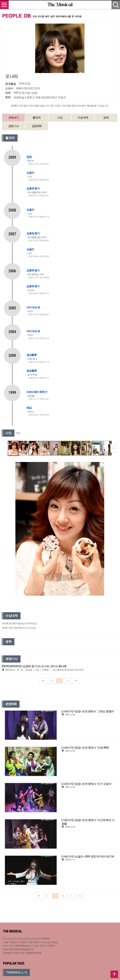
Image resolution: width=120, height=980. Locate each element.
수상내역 (83, 118)
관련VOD (37, 126)
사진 (60, 118)
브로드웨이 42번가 (37, 392)
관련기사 (14, 126)
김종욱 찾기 (33, 188)
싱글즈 (30, 173)
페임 (29, 408)
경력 (106, 118)
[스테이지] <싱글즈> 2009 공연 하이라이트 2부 (88, 856)
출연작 (37, 118)
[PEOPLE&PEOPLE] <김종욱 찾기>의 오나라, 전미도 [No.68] (34, 666)
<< (43, 681)
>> (76, 681)
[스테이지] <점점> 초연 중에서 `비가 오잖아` (87, 784)
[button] (113, 448)
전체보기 (14, 118)
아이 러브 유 (33, 307)
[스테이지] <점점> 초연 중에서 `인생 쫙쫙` (85, 748)
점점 (29, 157)
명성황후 (32, 355)
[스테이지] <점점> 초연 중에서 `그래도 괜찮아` (88, 711)
